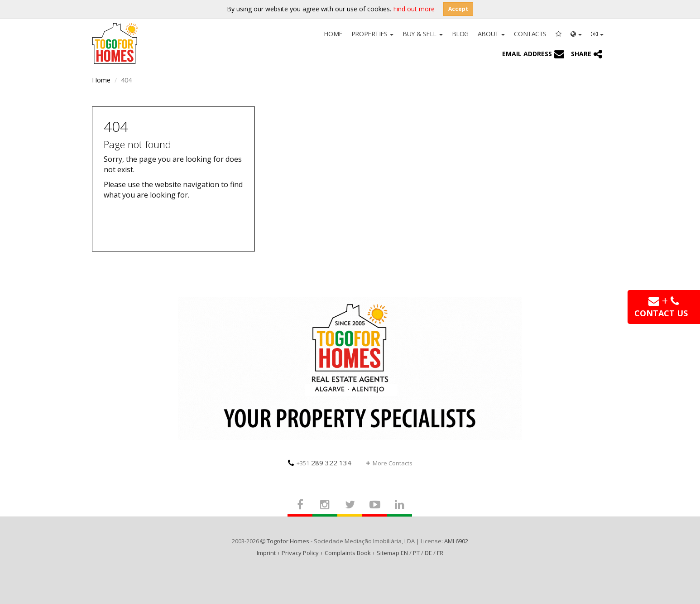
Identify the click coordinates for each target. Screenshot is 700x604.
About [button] (491, 34)
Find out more (414, 9)
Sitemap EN (392, 553)
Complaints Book (348, 553)
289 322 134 (320, 463)
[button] (576, 33)
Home (333, 34)
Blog (460, 34)
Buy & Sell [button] (422, 34)
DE (428, 553)
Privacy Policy (300, 553)
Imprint (266, 553)
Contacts (530, 34)
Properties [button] (372, 34)
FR (440, 553)
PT (416, 553)
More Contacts (389, 463)
